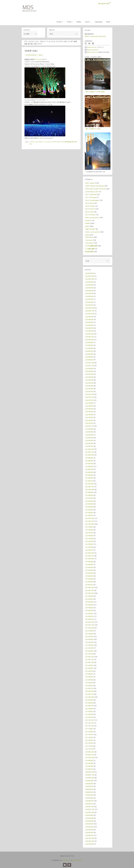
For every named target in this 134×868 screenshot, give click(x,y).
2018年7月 (89, 498)
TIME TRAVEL (90, 229)
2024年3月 (89, 325)
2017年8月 (89, 530)
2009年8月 (89, 784)
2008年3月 (89, 830)
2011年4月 (89, 743)
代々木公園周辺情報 (91, 246)
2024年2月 (89, 328)
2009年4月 (89, 795)
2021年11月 (89, 397)
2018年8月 (89, 495)
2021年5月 (89, 415)
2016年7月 (89, 567)
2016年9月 (89, 562)
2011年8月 (89, 732)
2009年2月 (89, 801)
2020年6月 (89, 432)
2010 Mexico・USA (92, 192)
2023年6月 (89, 348)
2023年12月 (89, 334)
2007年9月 (89, 844)
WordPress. (77, 860)
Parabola (66, 860)
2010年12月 (89, 752)
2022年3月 (89, 386)
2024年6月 (89, 319)
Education (89, 237)
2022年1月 (89, 392)
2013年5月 (89, 677)
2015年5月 (89, 608)
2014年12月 (90, 622)
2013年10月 (89, 662)
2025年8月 (89, 285)
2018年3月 (89, 510)
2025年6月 (89, 291)
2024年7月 (89, 317)
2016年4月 (89, 576)
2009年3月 (89, 798)
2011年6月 (89, 737)
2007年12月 (90, 838)
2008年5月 (89, 824)
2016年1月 (89, 585)
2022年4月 (89, 383)
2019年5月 (89, 469)
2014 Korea (90, 203)
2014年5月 (89, 642)
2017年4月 (89, 541)
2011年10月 (89, 726)
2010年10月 (89, 758)
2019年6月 (89, 466)
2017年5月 (89, 539)
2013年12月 (89, 657)
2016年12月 (89, 553)
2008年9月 (89, 815)
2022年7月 (89, 374)
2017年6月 (89, 536)
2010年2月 (89, 766)
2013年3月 (89, 683)
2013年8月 (89, 668)
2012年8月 (89, 703)
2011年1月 (89, 749)
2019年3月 (89, 475)
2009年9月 (89, 781)
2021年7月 (89, 409)
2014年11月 (89, 625)
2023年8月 (89, 345)
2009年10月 (90, 778)
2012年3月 (89, 711)
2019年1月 (89, 481)
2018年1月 (89, 515)
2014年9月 (89, 631)
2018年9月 (89, 492)
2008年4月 (89, 827)
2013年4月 (89, 680)
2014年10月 (90, 628)
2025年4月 (89, 296)
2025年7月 (89, 288)
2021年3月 (89, 417)
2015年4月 (89, 611)
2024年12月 (90, 308)
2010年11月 (89, 755)
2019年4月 (89, 472)
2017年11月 (89, 521)
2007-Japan (90, 183)
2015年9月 (89, 596)
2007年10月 (90, 841)
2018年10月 (89, 490)
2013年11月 (89, 660)
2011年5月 (89, 740)
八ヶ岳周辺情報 (90, 249)
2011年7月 (89, 734)
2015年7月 (89, 602)
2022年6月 (89, 377)
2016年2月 (89, 582)
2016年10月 (89, 559)
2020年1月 (89, 446)
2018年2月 (89, 513)
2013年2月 (89, 686)
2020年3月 (89, 440)
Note (41, 55)
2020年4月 (89, 438)
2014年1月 (89, 654)
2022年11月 (89, 366)
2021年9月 (89, 403)
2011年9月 (89, 729)
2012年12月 (89, 691)
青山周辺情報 (89, 252)
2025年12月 (90, 276)
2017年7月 (89, 533)
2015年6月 (89, 605)
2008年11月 (89, 809)
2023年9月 (89, 343)
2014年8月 (89, 634)
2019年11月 (89, 452)
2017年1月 (89, 550)
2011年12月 (89, 720)
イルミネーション (31, 51)
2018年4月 (89, 507)
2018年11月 (89, 487)
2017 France (90, 209)
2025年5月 (89, 293)
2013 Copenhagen (92, 200)
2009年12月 (90, 772)
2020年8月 (89, 429)
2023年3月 (89, 357)
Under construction (92, 232)
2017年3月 (89, 544)
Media (87, 223)
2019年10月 (89, 455)
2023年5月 (89, 351)
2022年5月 (89, 380)
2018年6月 (89, 501)
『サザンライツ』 (38, 59)
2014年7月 (89, 637)
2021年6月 (89, 412)
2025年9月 (89, 282)
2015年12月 (89, 587)
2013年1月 (89, 688)
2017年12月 (89, 518)
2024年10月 (90, 314)
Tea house (89, 243)
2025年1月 (89, 305)
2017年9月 (89, 527)
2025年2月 (89, 302)
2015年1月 (89, 619)
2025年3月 (89, 299)
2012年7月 (89, 706)
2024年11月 (90, 311)
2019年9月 (89, 458)
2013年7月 (89, 671)
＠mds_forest (90, 47)
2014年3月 (89, 648)
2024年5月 (89, 322)
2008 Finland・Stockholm (94, 186)
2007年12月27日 (31, 55)
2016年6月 (89, 570)
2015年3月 (89, 613)
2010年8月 (89, 763)
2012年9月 (89, 700)
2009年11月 (89, 775)
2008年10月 (90, 812)
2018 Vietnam (90, 215)
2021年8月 (89, 406)
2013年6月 (89, 674)
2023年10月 (89, 340)
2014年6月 (89, 639)
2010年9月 (89, 760)
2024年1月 (89, 331)
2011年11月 (89, 723)
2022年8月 (89, 371)
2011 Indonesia (91, 194)
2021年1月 (89, 423)
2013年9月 (89, 665)
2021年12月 (89, 394)
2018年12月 (89, 484)
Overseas (89, 240)
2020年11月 (89, 426)
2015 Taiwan (90, 206)
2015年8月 (89, 599)
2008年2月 (89, 832)
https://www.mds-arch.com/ (95, 36)
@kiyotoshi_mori (91, 52)
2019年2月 (89, 478)
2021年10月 (89, 400)
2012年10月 (89, 697)
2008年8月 (89, 818)
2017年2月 (89, 547)
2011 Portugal (91, 197)
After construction (92, 218)
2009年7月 (89, 786)
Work (87, 235)
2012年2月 (89, 714)
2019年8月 (89, 461)
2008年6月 (89, 821)
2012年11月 (89, 694)
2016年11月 (89, 556)
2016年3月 (89, 579)
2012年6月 (89, 709)
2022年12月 (90, 363)
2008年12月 (90, 807)
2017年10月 (89, 524)
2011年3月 (89, 746)
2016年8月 (89, 564)
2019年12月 (89, 449)
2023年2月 (89, 360)
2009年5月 (89, 792)
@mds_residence (92, 50)
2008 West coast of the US (95, 189)
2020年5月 (89, 435)
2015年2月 (89, 616)
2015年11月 (89, 590)
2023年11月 (89, 337)
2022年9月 (89, 368)
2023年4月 (89, 354)
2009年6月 (89, 789)
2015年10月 (89, 593)
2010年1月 (89, 769)
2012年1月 (89, 717)
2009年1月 (89, 804)
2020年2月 (89, 443)
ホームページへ (104, 4)
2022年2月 (89, 389)
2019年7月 (89, 464)
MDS (28, 7)
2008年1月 (89, 835)
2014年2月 (89, 651)
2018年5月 (89, 504)
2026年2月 (89, 273)
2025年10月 (90, 279)
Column (88, 220)
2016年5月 (89, 573)
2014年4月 (89, 645)
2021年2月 (89, 420)
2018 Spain (89, 212)
